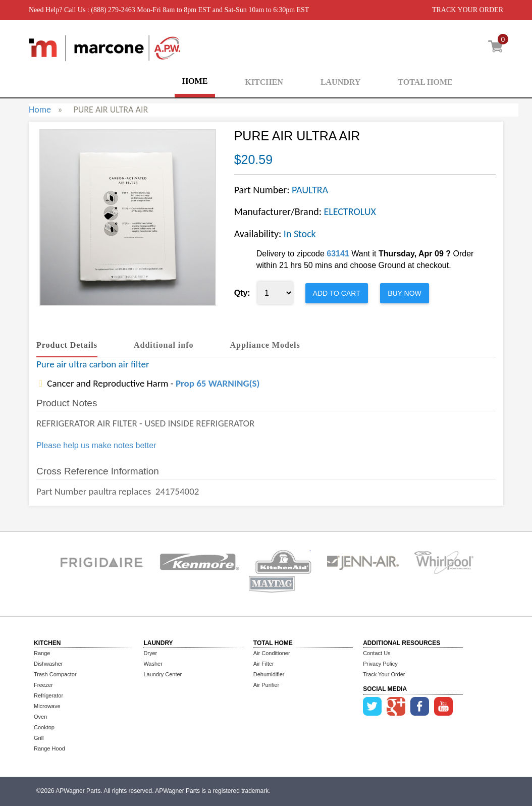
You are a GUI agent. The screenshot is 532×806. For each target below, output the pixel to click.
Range (42, 653)
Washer (153, 664)
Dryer (150, 653)
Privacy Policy (380, 664)
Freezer (43, 685)
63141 (338, 254)
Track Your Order (384, 674)
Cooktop (44, 727)
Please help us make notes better (96, 445)
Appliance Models (265, 345)
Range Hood (49, 748)
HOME (195, 81)
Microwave (47, 706)
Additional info (164, 345)
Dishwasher (48, 664)
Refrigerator (48, 695)
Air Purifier (266, 685)
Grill (39, 738)
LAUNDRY (340, 82)
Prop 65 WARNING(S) (218, 383)
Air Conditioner (272, 653)
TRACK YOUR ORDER (468, 10)
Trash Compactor (55, 674)
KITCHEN (264, 82)
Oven (40, 717)
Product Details (67, 345)
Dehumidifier (269, 674)
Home (40, 110)
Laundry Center (163, 674)
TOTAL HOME (425, 82)
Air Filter (264, 664)
